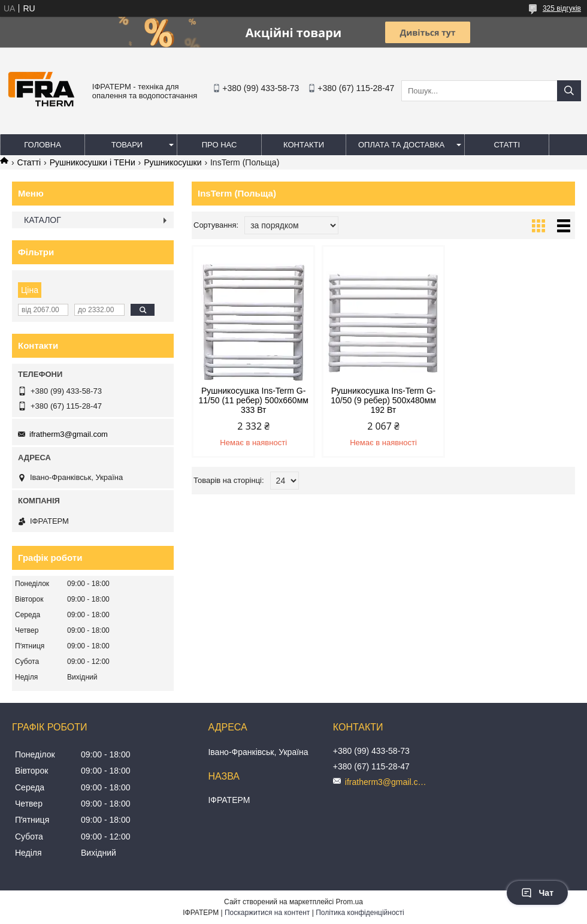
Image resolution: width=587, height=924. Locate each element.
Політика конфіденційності (360, 913)
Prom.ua (350, 902)
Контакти (304, 145)
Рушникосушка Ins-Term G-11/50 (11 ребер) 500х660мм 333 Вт (253, 400)
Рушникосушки (173, 162)
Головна (43, 145)
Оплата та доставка (401, 145)
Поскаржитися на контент (267, 913)
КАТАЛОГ (43, 220)
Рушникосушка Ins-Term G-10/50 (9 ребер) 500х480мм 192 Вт (383, 400)
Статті (507, 145)
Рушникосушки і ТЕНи (93, 162)
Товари (127, 145)
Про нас (220, 145)
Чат (537, 893)
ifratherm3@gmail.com (69, 434)
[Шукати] (569, 91)
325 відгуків (562, 8)
